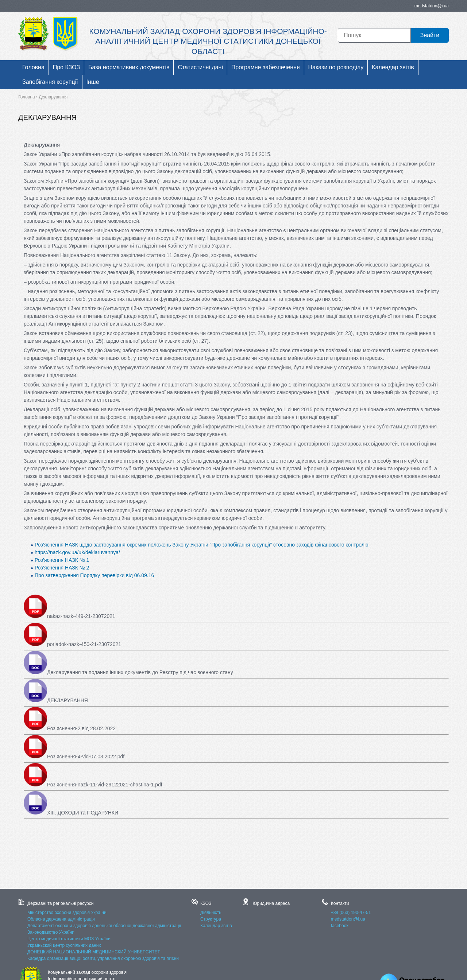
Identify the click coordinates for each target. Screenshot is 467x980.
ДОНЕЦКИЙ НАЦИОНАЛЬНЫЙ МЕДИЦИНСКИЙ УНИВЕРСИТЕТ (94, 952)
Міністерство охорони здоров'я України (67, 913)
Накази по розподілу (336, 67)
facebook (340, 926)
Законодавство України (51, 932)
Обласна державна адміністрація (61, 919)
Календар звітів (393, 67)
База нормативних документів (129, 67)
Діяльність (211, 913)
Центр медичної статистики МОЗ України (69, 939)
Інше (93, 82)
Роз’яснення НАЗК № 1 (62, 560)
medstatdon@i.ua (432, 6)
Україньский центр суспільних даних (64, 945)
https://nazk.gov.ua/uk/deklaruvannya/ (77, 552)
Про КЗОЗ (66, 67)
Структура (211, 919)
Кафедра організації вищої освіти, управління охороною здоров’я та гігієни (103, 958)
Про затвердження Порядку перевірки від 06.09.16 (94, 575)
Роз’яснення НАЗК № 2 (62, 568)
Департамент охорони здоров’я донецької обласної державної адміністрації (104, 926)
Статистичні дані (200, 67)
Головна (33, 67)
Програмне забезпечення (266, 67)
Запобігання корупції (50, 82)
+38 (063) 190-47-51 (351, 913)
